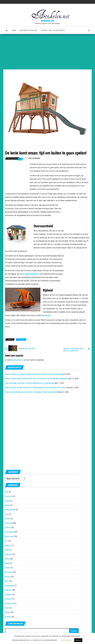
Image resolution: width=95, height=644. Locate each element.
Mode (7, 559)
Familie (8, 519)
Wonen (8, 612)
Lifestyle (8, 554)
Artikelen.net (47, 21)
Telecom (8, 590)
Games (8, 527)
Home (14, 30)
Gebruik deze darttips (26, 349)
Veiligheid (9, 594)
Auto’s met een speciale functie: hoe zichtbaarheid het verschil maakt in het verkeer (36, 388)
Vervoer (8, 599)
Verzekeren (9, 603)
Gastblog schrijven (29, 30)
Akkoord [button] (78, 640)
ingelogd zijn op (18, 360)
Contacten (9, 496)
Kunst (7, 550)
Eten (7, 514)
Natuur (7, 568)
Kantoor (8, 545)
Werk (7, 608)
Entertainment (10, 510)
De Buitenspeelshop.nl (31, 274)
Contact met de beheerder (53, 30)
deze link (47, 315)
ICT (6, 541)
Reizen (8, 577)
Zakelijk (8, 617)
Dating (7, 501)
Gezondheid (9, 532)
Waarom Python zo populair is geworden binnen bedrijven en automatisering (33, 374)
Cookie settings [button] (66, 640)
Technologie (10, 586)
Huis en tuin (21, 340)
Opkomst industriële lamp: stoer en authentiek (73, 350)
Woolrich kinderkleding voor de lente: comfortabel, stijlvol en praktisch (31, 392)
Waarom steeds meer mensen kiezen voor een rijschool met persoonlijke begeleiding (37, 379)
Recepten (9, 572)
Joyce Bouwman (34, 158)
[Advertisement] (47, 52)
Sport (7, 581)
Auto (7, 492)
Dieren (7, 505)
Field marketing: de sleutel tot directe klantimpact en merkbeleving (30, 383)
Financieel (9, 523)
